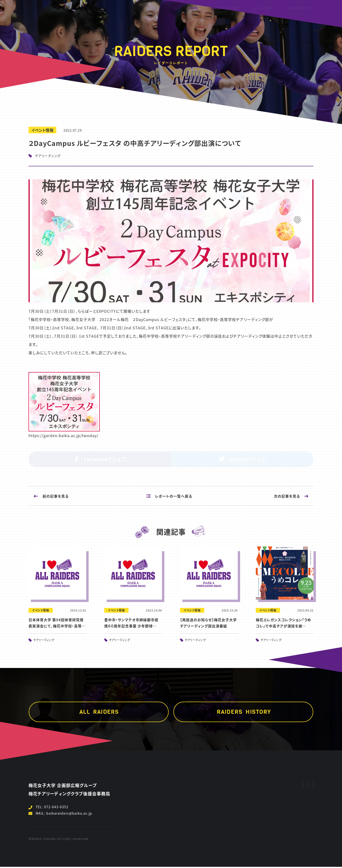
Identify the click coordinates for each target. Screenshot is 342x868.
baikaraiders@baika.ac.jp (69, 813)
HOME (193, 8)
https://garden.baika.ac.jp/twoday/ (63, 435)
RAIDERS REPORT (300, 8)
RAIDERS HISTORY (225, 8)
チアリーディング (48, 156)
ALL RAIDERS (263, 8)
